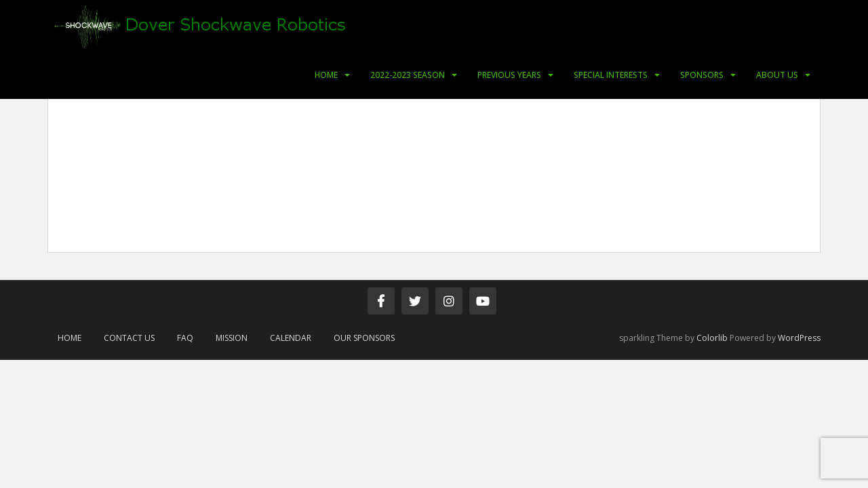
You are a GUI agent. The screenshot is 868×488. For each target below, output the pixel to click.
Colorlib (712, 338)
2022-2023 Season (408, 75)
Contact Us (129, 338)
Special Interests (611, 75)
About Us (777, 75)
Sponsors (702, 75)
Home (326, 75)
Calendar (291, 338)
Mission (232, 338)
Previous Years (509, 75)
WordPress (799, 338)
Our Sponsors (364, 338)
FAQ (185, 338)
